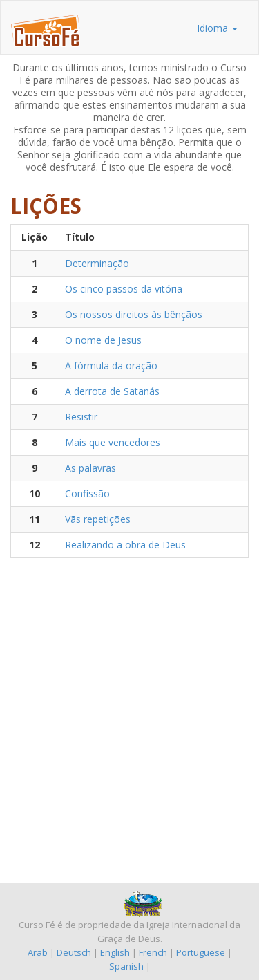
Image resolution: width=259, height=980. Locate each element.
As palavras (90, 468)
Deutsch (74, 952)
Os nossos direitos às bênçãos (134, 314)
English (115, 952)
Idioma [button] (217, 28)
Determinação (97, 263)
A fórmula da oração (111, 366)
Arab (38, 952)
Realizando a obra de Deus (125, 545)
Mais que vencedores (113, 442)
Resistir (81, 417)
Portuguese (201, 952)
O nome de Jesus (103, 340)
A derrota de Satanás (112, 391)
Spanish (126, 966)
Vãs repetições (98, 519)
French (153, 952)
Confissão (87, 493)
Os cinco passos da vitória (124, 289)
